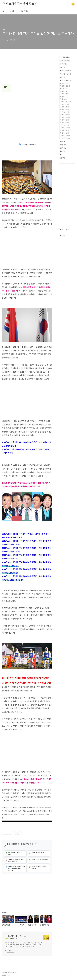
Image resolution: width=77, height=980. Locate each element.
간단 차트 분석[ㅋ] (65, 130)
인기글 (67, 229)
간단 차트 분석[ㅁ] (65, 115)
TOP (73, 973)
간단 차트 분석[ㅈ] (65, 125)
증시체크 (63, 64)
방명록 (12, 11)
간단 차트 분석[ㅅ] (65, 120)
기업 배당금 (64, 91)
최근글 (61, 229)
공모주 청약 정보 (65, 74)
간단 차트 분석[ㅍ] (65, 136)
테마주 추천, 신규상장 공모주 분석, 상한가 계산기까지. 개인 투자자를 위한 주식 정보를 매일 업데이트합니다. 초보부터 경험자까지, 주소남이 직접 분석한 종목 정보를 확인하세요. (24, 945)
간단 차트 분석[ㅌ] (65, 133)
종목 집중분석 (64, 94)
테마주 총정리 (64, 61)
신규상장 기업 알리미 (66, 70)
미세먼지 (62, 151)
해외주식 (64, 96)
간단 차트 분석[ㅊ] (65, 128)
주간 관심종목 (64, 83)
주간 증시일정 (65, 86)
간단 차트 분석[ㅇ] (65, 122)
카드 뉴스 (62, 77)
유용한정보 (63, 145)
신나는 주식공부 (65, 80)
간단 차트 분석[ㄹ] (65, 112)
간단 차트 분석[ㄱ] (65, 104)
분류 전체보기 (64, 57)
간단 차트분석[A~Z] (66, 102)
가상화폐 (62, 141)
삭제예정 (62, 158)
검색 (68, 4)
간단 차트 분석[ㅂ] (65, 117)
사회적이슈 (63, 148)
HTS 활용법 (64, 89)
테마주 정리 (24, 11)
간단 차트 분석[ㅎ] (65, 138)
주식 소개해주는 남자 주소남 (20, 4)
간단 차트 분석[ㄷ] (65, 109)
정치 (61, 155)
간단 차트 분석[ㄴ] (65, 107)
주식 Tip (62, 67)
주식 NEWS (64, 99)
